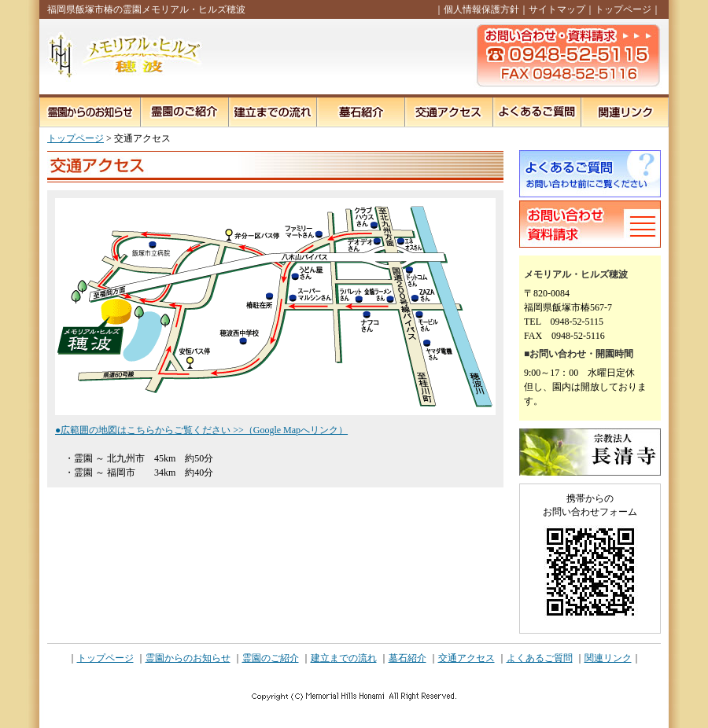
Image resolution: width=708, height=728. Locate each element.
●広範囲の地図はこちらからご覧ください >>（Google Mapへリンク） (201, 430)
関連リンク (608, 658)
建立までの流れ (344, 658)
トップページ (623, 9)
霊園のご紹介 (271, 658)
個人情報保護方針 (481, 9)
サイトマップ (557, 9)
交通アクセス (466, 658)
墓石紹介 (407, 658)
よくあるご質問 (540, 658)
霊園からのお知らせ (188, 658)
